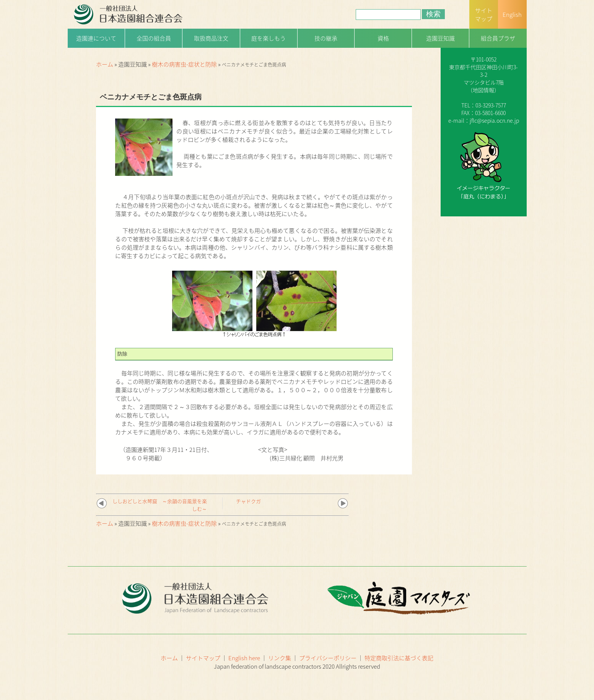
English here (244, 658)
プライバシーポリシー (328, 658)
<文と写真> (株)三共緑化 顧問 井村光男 (301, 454)
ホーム (105, 64)
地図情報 (483, 90)
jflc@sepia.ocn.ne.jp (494, 120)
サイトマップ (203, 658)
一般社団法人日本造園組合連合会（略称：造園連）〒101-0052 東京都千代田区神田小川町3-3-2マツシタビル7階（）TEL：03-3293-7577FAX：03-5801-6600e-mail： (484, 75)
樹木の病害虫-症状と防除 (184, 64)
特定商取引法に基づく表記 (399, 658)
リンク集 (280, 658)
